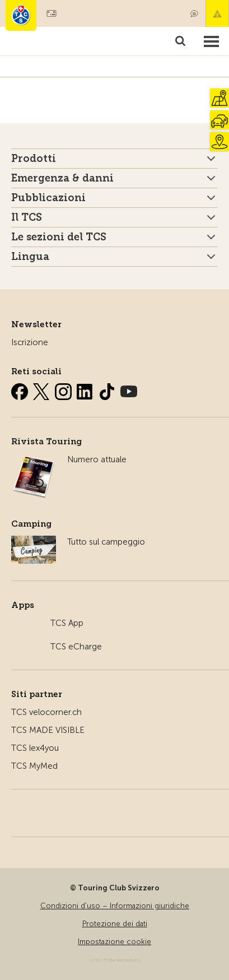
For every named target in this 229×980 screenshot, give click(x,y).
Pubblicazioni (48, 198)
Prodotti (34, 159)
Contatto (194, 13)
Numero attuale (97, 459)
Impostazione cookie (114, 942)
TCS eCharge (76, 647)
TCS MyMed (34, 766)
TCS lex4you (35, 748)
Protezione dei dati (115, 924)
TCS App (67, 623)
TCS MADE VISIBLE (48, 730)
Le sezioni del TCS (59, 237)
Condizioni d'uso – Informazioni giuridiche (115, 906)
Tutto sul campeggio (106, 542)
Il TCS (27, 217)
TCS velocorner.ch (46, 712)
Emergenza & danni (217, 13)
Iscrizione (30, 342)
